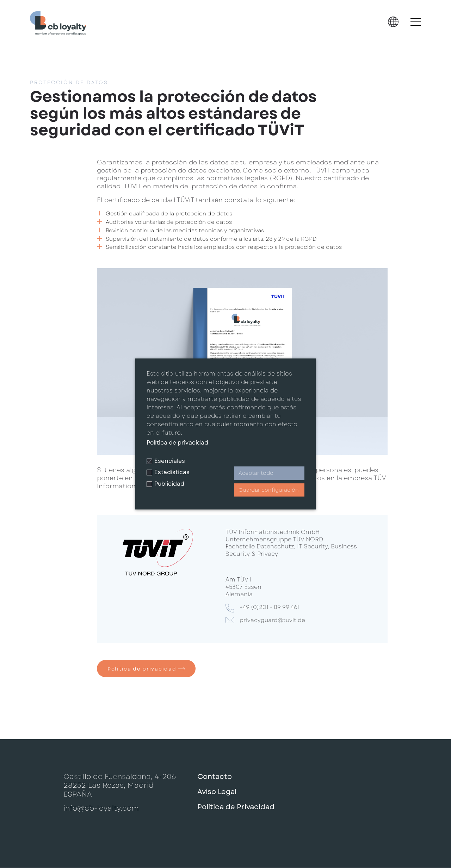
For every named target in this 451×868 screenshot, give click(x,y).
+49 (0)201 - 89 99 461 (271, 607)
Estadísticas (168, 473)
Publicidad (165, 484)
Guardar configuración (269, 490)
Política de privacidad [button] (177, 443)
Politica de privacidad (147, 669)
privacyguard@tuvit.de (273, 620)
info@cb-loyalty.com (101, 809)
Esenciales (166, 461)
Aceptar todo (256, 473)
